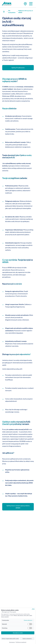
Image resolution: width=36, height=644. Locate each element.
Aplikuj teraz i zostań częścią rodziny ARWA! (18, 507)
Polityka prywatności (21, 642)
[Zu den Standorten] (25, 4)
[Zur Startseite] (4, 12)
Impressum (12, 642)
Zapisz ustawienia (27, 639)
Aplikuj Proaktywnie (18, 68)
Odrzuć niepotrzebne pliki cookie (10, 639)
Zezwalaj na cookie (18, 633)
